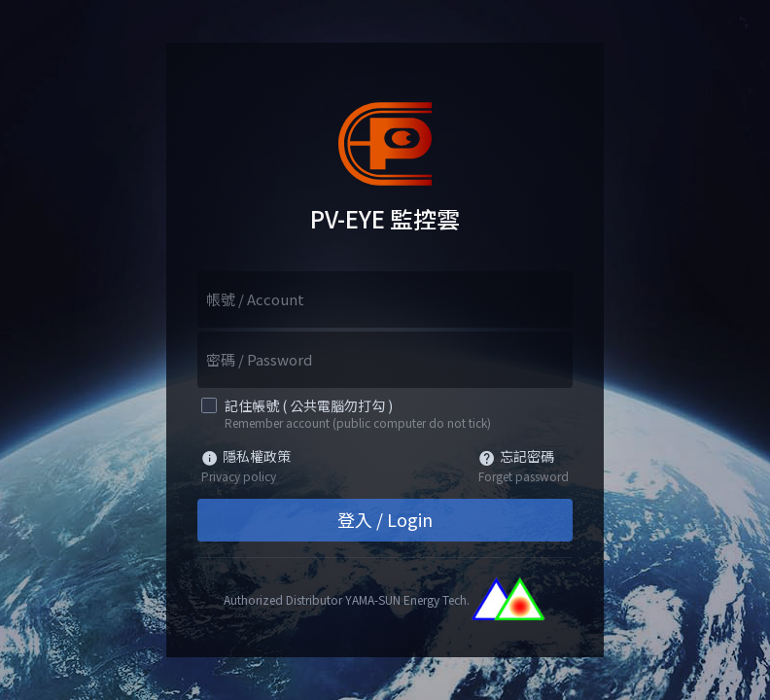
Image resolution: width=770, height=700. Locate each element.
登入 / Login (385, 519)
